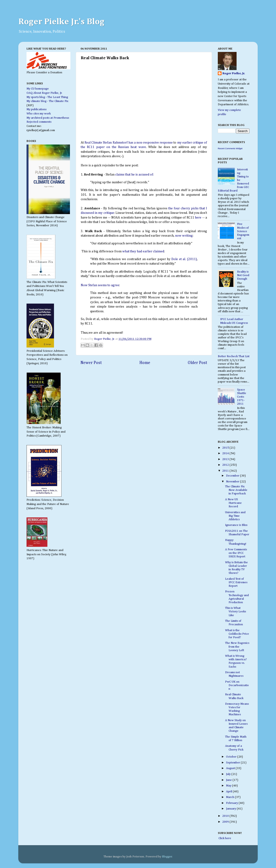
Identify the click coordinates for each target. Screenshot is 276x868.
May (229, 786)
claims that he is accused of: (134, 175)
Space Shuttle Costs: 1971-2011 (242, 397)
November (233, 482)
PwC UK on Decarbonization (237, 685)
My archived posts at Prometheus (48, 118)
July (229, 774)
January (231, 809)
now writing (184, 236)
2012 (226, 465)
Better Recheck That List (234, 356)
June (229, 780)
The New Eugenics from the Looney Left (237, 647)
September (233, 763)
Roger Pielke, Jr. (105, 339)
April (229, 792)
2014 (226, 453)
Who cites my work (39, 114)
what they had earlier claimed (143, 251)
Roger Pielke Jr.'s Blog (61, 22)
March (230, 797)
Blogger (167, 857)
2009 (226, 822)
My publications (36, 109)
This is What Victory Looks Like (236, 612)
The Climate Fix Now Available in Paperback (236, 490)
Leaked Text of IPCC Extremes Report (236, 582)
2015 (226, 448)
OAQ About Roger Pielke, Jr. (44, 93)
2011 (226, 471)
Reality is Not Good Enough (243, 275)
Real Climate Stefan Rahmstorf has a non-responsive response (129, 143)
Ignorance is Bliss (236, 525)
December (233, 476)
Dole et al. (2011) (184, 259)
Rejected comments (39, 122)
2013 (226, 459)
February (232, 803)
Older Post (197, 363)
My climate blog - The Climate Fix (47, 101)
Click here (224, 838)
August (231, 768)
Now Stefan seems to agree (100, 285)
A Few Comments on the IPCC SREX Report (236, 553)
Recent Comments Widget (230, 149)
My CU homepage (38, 89)
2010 (226, 816)
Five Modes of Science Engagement (243, 231)
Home (145, 363)
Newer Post (91, 363)
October (232, 757)
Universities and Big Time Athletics (235, 516)
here (198, 218)
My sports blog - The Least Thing (47, 97)
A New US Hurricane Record (233, 503)
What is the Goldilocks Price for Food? (237, 634)
